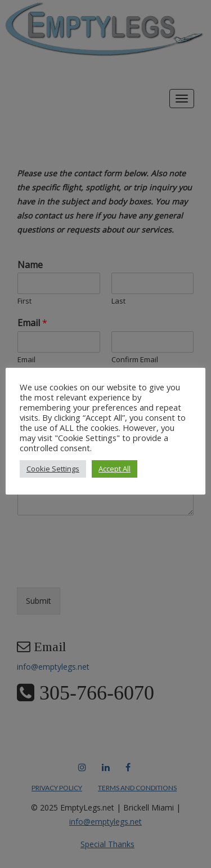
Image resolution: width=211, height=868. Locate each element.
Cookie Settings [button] (53, 469)
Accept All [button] (115, 469)
